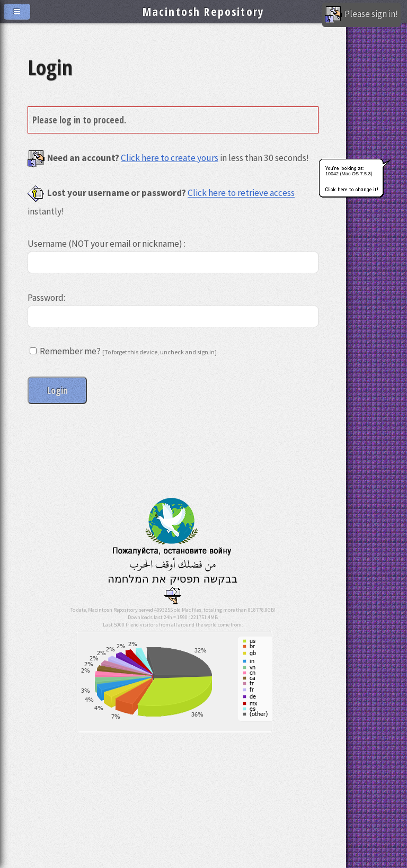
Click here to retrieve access (241, 193)
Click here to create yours (170, 158)
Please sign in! (361, 15)
